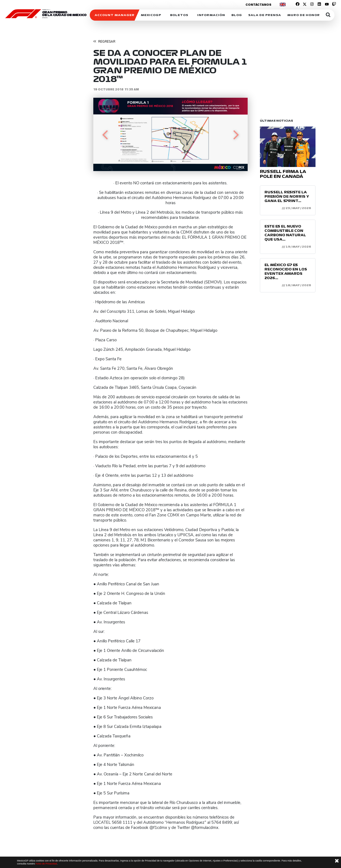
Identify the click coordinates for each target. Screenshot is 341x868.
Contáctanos (258, 5)
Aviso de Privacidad (46, 864)
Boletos (179, 15)
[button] (105, 134)
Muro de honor (304, 15)
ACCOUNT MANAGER (115, 15)
